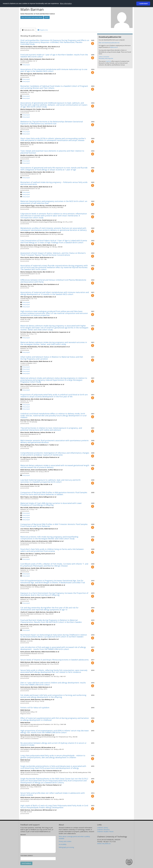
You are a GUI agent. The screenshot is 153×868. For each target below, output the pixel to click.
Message (23, 835)
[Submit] (26, 863)
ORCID (47, 17)
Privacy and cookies (65, 841)
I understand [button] (143, 4)
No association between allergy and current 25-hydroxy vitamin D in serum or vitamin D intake (53, 744)
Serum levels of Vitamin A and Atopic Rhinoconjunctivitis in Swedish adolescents (55, 660)
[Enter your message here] (38, 844)
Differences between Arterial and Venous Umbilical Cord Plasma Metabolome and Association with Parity (53, 281)
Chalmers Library (103, 828)
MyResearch (114, 47)
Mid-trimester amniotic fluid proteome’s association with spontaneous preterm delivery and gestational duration (54, 441)
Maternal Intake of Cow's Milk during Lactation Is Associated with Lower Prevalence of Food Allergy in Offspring (51, 504)
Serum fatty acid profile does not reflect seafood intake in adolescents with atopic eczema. (53, 794)
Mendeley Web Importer (106, 58)
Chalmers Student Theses (105, 832)
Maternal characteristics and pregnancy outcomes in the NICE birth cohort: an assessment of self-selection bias (54, 202)
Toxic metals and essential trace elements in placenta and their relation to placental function (52, 152)
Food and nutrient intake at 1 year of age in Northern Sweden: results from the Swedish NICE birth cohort (54, 56)
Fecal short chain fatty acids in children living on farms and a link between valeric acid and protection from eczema (52, 550)
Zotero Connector (104, 57)
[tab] (28, 30)
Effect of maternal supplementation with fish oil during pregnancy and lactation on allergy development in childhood (55, 719)
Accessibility (63, 844)
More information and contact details (32, 17)
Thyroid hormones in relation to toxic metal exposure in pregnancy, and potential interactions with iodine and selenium (51, 429)
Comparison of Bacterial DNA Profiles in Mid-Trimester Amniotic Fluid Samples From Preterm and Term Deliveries (54, 525)
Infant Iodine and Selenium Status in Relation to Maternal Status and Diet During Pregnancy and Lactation (52, 358)
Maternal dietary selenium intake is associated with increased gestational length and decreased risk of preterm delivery (55, 466)
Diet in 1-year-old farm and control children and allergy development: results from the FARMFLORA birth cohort (53, 684)
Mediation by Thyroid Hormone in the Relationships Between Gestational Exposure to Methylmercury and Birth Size (52, 123)
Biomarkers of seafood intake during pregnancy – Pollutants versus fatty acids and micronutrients (54, 183)
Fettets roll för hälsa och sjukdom (35, 708)
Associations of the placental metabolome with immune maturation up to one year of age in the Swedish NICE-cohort (54, 70)
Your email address (27, 856)
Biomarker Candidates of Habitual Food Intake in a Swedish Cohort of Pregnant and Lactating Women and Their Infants (54, 87)
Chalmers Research (103, 830)
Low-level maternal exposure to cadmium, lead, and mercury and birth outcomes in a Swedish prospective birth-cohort (50, 481)
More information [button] (66, 3)
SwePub (108, 61)
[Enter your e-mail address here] (38, 859)
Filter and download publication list (109, 43)
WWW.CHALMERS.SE (104, 844)
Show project (26, 65)
